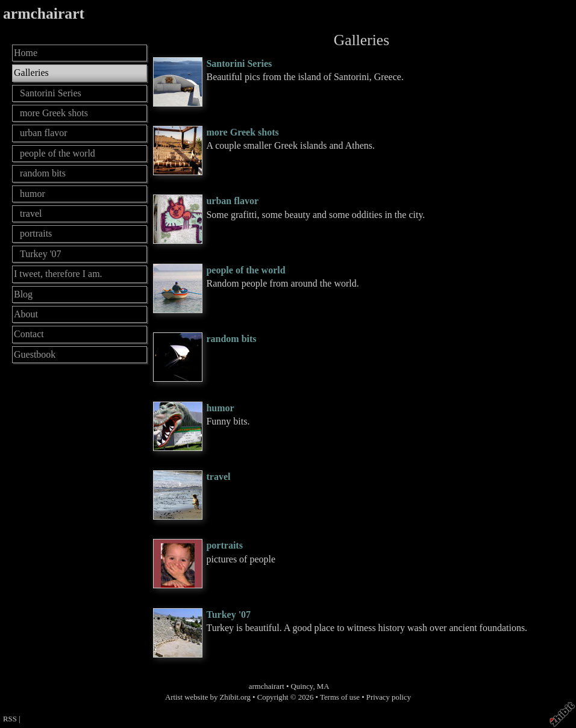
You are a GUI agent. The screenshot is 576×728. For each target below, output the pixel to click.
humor (220, 408)
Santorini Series (239, 64)
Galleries (31, 73)
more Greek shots (242, 132)
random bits (231, 339)
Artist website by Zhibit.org (208, 697)
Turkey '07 (228, 614)
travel (218, 477)
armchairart (44, 14)
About (26, 314)
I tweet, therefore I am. (58, 274)
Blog (23, 294)
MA (323, 686)
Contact (29, 334)
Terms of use (340, 697)
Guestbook (35, 354)
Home (26, 53)
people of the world (246, 270)
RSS (10, 719)
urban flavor (232, 201)
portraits (224, 545)
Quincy (302, 686)
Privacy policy (389, 697)
